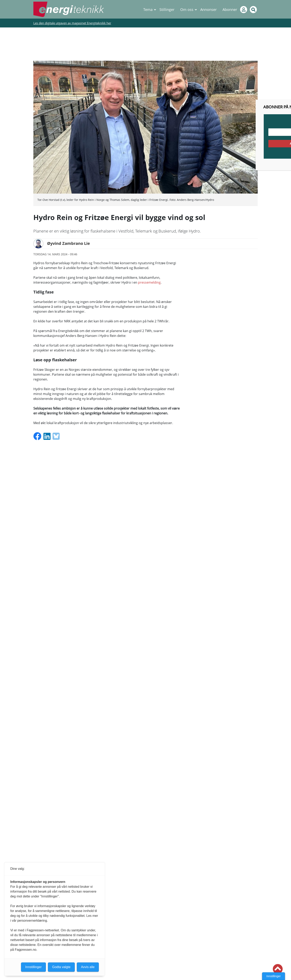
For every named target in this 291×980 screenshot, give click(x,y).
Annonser (208, 9)
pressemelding (149, 282)
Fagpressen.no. (26, 950)
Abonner (230, 9)
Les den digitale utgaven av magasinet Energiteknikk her (72, 23)
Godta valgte (61, 967)
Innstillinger (274, 976)
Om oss (187, 9)
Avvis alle (88, 967)
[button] (278, 969)
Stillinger (167, 9)
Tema (148, 9)
